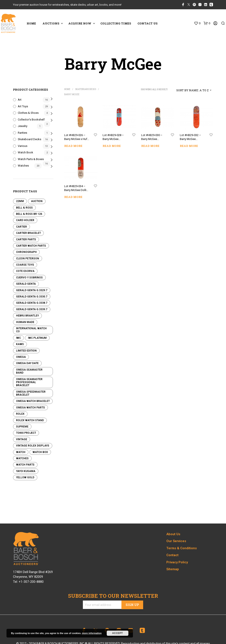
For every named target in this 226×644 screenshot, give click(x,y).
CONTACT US (147, 23)
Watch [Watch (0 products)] (21, 452)
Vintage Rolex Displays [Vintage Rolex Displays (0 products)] (33, 446)
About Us (173, 534)
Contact (172, 555)
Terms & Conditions (182, 548)
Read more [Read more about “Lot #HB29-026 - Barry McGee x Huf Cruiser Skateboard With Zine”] (73, 146)
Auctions (51, 23)
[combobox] (190, 90)
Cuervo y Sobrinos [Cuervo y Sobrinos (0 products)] (29, 278)
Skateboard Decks (29, 139)
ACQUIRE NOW (80, 23)
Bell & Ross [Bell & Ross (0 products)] (24, 208)
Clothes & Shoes (28, 113)
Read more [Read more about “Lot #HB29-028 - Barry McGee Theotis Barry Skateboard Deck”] (112, 146)
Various (23, 146)
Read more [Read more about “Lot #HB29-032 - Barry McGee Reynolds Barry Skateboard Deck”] (189, 146)
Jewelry (23, 126)
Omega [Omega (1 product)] (21, 357)
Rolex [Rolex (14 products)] (20, 414)
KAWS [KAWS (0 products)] (20, 344)
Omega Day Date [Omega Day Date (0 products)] (27, 363)
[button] (197, 23)
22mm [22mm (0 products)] (20, 201)
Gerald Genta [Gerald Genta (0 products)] (26, 284)
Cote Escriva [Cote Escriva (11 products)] (25, 271)
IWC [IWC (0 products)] (18, 338)
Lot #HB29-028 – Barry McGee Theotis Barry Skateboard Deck (114, 138)
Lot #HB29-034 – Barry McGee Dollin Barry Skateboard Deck (76, 189)
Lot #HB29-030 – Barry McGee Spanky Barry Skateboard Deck (152, 138)
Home (67, 89)
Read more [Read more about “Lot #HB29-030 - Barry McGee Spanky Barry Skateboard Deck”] (150, 146)
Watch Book (25, 152)
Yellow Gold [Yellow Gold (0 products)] (25, 477)
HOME (31, 23)
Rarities (22, 133)
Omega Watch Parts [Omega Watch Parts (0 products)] (30, 408)
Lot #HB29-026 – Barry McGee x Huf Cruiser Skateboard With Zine (76, 138)
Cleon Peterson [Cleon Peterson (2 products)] (28, 259)
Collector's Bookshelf (31, 120)
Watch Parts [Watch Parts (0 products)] (25, 465)
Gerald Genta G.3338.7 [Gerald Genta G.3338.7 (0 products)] (32, 303)
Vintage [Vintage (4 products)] (22, 439)
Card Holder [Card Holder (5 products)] (25, 220)
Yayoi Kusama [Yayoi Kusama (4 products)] (26, 471)
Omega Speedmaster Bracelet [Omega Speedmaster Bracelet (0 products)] (31, 393)
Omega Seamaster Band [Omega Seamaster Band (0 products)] (29, 371)
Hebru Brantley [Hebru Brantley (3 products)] (27, 316)
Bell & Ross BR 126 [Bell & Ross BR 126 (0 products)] (29, 214)
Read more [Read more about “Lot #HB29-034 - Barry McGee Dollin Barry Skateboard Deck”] (73, 197)
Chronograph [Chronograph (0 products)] (26, 252)
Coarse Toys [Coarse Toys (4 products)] (25, 265)
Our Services (176, 541)
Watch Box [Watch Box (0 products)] (40, 452)
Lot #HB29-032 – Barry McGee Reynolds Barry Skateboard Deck (191, 137)
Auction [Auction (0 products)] (37, 201)
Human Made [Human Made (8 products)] (25, 322)
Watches (23, 166)
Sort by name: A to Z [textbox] (192, 90)
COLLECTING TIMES (116, 23)
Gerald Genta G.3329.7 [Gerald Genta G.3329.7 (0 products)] (32, 290)
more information (92, 633)
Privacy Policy (177, 562)
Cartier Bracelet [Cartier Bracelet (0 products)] (28, 233)
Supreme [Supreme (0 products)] (22, 427)
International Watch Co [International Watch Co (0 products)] (31, 330)
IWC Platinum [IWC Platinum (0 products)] (37, 338)
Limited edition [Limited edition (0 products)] (26, 351)
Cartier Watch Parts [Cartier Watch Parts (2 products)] (31, 246)
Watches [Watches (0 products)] (22, 458)
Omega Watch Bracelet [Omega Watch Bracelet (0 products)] (33, 401)
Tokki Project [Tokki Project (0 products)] (26, 433)
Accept (117, 633)
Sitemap (173, 569)
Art (20, 100)
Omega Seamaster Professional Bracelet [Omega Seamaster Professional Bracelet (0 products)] (29, 382)
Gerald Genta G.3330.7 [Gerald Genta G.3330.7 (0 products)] (32, 297)
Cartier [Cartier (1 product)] (21, 227)
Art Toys (23, 106)
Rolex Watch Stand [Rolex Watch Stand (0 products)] (30, 420)
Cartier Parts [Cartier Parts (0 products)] (26, 239)
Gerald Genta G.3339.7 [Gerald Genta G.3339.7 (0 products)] (32, 309)
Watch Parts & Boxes (31, 159)
